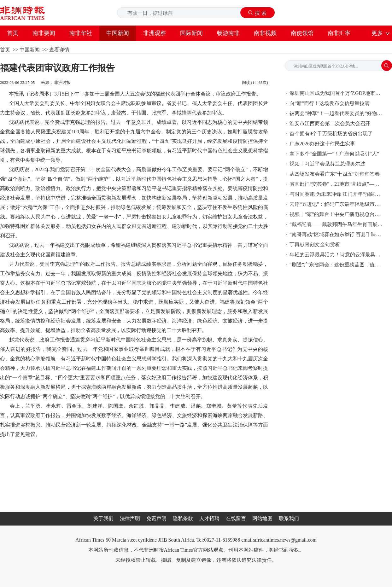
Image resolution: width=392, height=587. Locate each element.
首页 (13, 33)
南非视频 (265, 33)
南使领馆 (302, 33)
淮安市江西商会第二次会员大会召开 (330, 123)
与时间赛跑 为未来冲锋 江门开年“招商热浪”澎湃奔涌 (337, 194)
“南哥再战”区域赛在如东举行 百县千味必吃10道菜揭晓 (337, 234)
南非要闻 (44, 33)
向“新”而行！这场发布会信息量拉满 (330, 103)
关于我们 (103, 518)
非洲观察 (155, 33)
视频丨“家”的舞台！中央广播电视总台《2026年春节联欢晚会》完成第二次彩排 (337, 214)
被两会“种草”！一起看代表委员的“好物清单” (337, 113)
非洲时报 (62, 82)
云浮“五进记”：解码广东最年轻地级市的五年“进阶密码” (337, 204)
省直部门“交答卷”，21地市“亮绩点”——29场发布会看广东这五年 (337, 184)
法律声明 (130, 518)
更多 (377, 33)
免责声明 (156, 518)
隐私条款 (183, 518)
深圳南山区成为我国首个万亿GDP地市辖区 (337, 93)
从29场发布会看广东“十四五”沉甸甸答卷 (335, 174)
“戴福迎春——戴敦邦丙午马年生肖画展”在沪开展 (337, 224)
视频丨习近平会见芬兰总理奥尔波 (327, 164)
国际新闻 (191, 33)
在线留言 (236, 518)
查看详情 (59, 50)
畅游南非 (228, 33)
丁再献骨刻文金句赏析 (315, 244)
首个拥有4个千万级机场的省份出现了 (331, 134)
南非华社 (81, 33)
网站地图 (262, 518)
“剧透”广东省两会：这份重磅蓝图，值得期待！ (337, 265)
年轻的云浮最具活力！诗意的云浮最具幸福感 (337, 255)
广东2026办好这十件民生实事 (322, 144)
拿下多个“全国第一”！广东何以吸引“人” (334, 154)
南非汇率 (339, 33)
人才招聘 (209, 518)
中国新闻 (118, 33)
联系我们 (289, 518)
